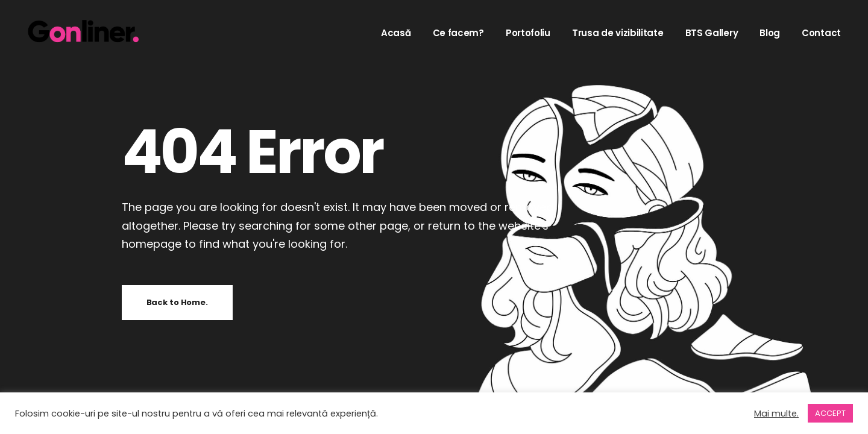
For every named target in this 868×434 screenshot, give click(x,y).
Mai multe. (776, 414)
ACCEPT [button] (830, 413)
